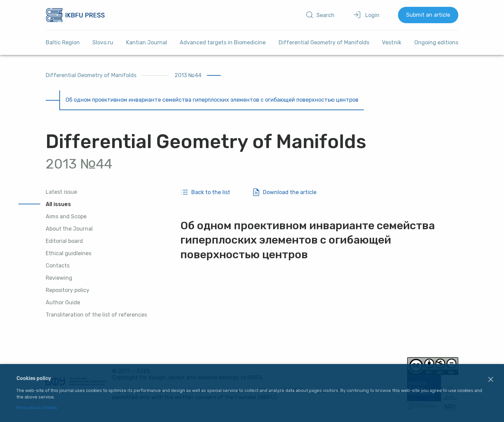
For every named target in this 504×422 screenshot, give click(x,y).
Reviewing (59, 278)
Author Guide (63, 302)
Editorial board (64, 241)
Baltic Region (63, 42)
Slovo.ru (103, 42)
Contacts (58, 266)
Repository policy (68, 290)
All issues (58, 204)
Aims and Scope (66, 216)
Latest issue (61, 192)
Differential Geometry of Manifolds (324, 42)
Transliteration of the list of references (96, 315)
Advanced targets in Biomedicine (223, 42)
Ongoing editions (436, 42)
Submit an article (428, 15)
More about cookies (37, 408)
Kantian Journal (147, 42)
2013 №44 (188, 75)
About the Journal (69, 229)
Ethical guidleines (69, 253)
